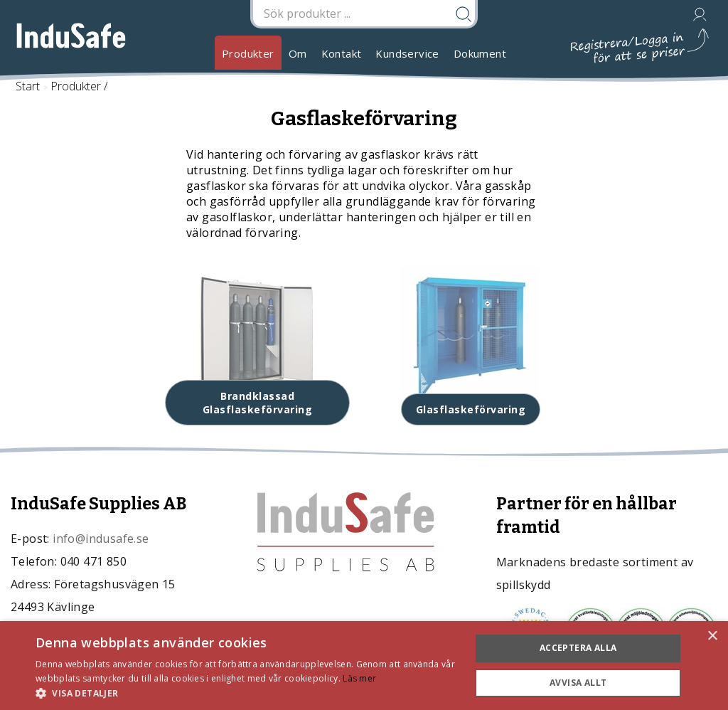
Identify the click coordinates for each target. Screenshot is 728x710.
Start (28, 86)
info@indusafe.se (101, 539)
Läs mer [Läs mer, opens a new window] (359, 678)
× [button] (712, 636)
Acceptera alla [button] (578, 648)
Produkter (248, 53)
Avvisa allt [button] (578, 683)
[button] (247, 693)
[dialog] (364, 666)
